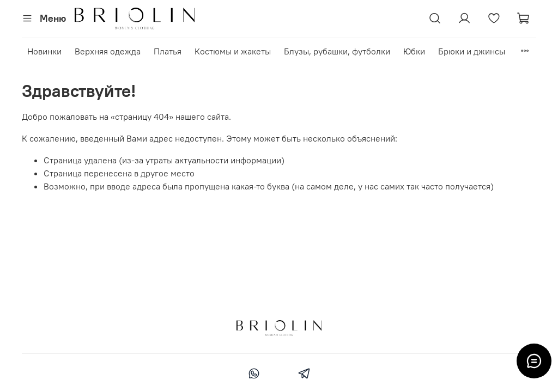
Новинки (44, 51)
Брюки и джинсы (472, 51)
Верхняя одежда (108, 51)
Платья (168, 51)
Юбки (414, 51)
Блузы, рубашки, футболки (337, 51)
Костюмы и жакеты (233, 51)
